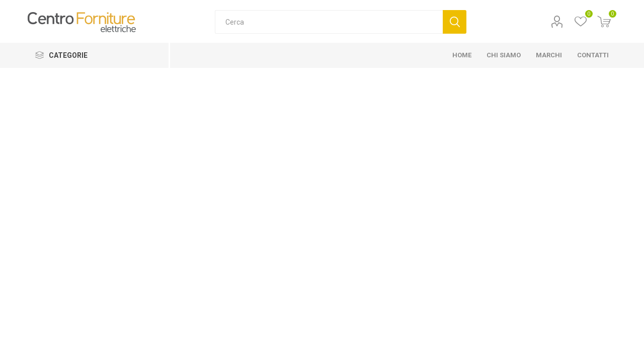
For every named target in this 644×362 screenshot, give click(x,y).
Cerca (455, 22)
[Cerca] (329, 22)
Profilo (557, 22)
